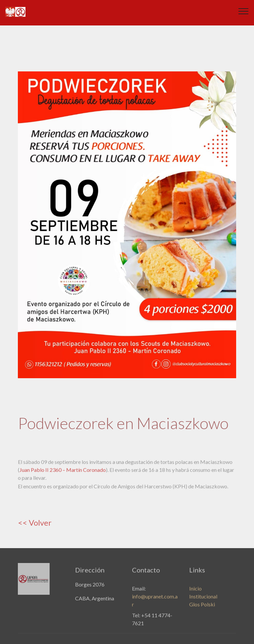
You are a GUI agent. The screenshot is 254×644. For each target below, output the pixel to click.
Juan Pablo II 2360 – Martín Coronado (63, 473)
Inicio (195, 592)
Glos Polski (202, 608)
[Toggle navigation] (244, 11)
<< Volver (35, 523)
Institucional (203, 600)
